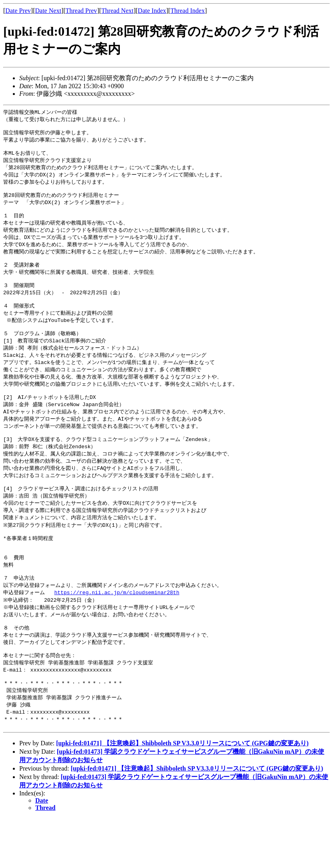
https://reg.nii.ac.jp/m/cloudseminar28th (117, 632)
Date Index (152, 11)
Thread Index (188, 11)
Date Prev (18, 11)
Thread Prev (81, 11)
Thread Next (117, 11)
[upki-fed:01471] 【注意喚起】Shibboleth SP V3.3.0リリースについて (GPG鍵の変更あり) (182, 793)
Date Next (48, 11)
